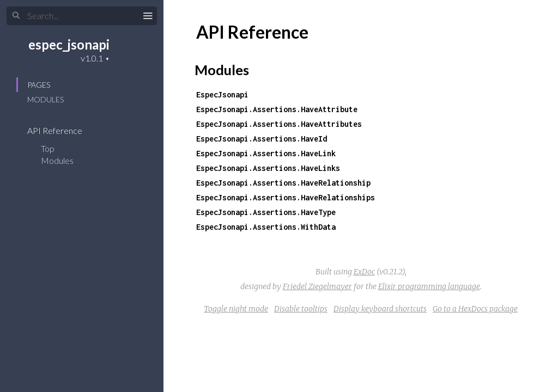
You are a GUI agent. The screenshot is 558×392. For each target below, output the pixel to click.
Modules (46, 99)
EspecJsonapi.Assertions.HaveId (262, 139)
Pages (39, 85)
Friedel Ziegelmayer (317, 286)
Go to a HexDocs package (475, 309)
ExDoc (364, 272)
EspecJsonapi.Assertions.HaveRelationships (286, 197)
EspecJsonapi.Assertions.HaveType (266, 212)
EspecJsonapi (222, 94)
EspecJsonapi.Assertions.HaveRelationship (283, 183)
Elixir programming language (429, 286)
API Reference (62, 130)
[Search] (82, 16)
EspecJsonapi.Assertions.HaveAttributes (279, 124)
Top (48, 148)
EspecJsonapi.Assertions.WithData (266, 227)
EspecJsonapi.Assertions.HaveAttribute (277, 109)
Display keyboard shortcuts (380, 309)
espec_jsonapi (69, 44)
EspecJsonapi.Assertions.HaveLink (266, 153)
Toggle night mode (236, 309)
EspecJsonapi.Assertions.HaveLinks (268, 168)
